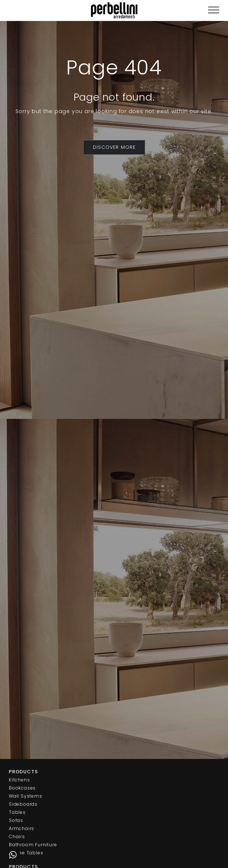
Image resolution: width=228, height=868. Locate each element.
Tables (17, 812)
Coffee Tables (26, 853)
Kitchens (19, 780)
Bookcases (22, 788)
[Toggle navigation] (214, 10)
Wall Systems (26, 796)
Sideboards (23, 804)
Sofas (16, 820)
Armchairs (22, 828)
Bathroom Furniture (33, 845)
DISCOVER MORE (114, 147)
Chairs (17, 836)
